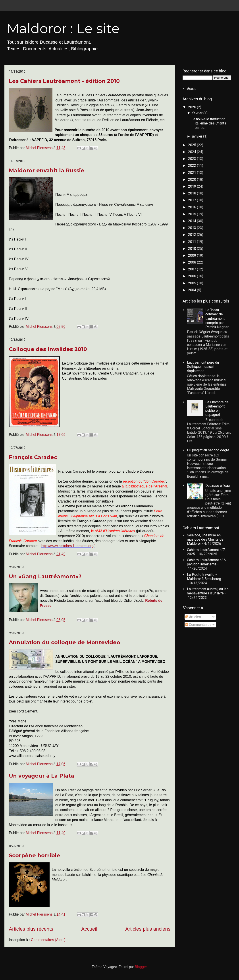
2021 (193, 173)
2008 (193, 262)
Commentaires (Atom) (48, 940)
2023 (193, 159)
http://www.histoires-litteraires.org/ (68, 546)
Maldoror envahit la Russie (47, 170)
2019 (193, 186)
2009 (193, 255)
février (198, 113)
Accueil (89, 929)
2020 (193, 180)
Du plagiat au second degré (208, 450)
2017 (193, 200)
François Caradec (33, 457)
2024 (193, 152)
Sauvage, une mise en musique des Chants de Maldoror (205, 539)
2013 (193, 228)
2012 (193, 235)
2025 (193, 145)
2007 (193, 269)
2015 (193, 214)
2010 (193, 249)
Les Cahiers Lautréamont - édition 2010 (64, 81)
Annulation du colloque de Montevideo (65, 642)
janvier (198, 136)
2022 (193, 166)
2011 (193, 242)
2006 (193, 276)
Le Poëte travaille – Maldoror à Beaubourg (204, 577)
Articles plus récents (31, 929)
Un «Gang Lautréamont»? (45, 576)
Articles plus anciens (148, 929)
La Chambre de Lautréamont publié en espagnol (217, 408)
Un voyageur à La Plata (41, 776)
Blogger (141, 967)
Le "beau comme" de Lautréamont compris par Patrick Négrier (217, 318)
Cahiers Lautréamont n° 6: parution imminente (207, 562)
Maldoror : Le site (63, 28)
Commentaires (199, 625)
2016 (193, 207)
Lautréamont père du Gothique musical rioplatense (203, 367)
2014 (193, 221)
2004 (193, 290)
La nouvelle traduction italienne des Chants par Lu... (209, 123)
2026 (193, 107)
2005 (193, 283)
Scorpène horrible (35, 855)
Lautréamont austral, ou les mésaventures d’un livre (208, 591)
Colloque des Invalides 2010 (48, 349)
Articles (193, 617)
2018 (193, 193)
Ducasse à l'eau (218, 486)
